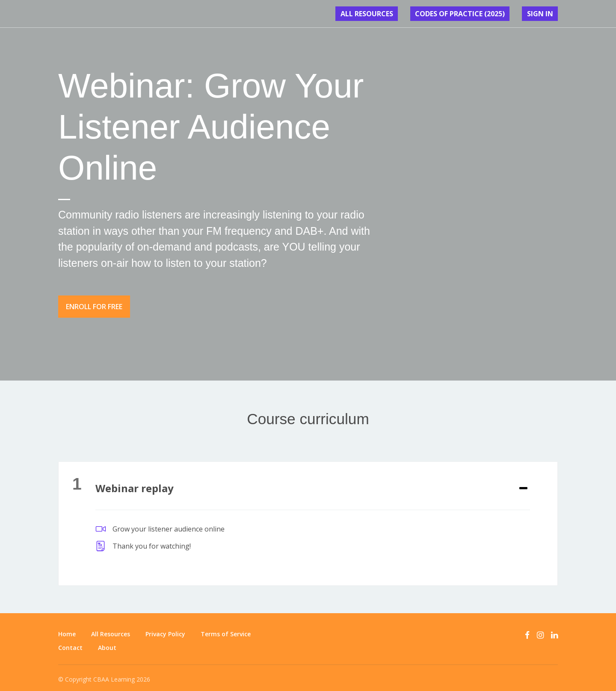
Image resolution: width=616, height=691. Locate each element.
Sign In (545, 14)
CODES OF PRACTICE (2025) (476, 14)
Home (67, 629)
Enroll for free (94, 307)
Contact (70, 643)
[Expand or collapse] (523, 484)
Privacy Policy (165, 629)
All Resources (394, 14)
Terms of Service (226, 629)
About (107, 643)
